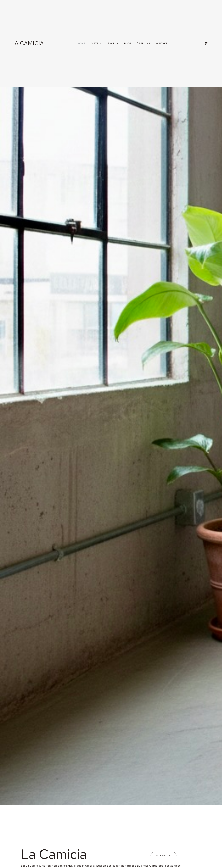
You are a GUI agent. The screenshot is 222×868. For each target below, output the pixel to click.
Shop (113, 43)
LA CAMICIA (28, 43)
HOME (81, 43)
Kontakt (161, 43)
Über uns (143, 43)
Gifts (97, 43)
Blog (128, 43)
